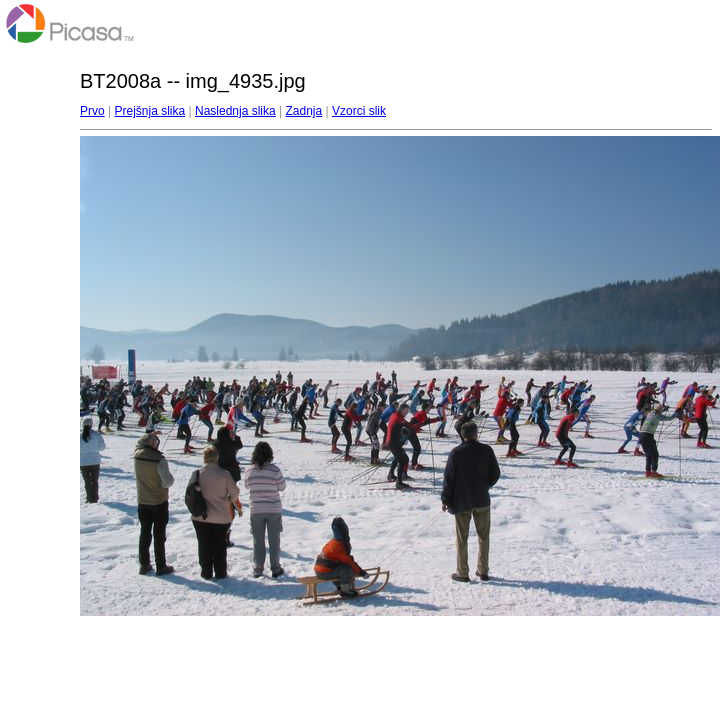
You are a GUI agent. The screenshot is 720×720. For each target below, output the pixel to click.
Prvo (92, 111)
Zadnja (304, 111)
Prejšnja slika (149, 111)
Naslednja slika (235, 111)
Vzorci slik (359, 111)
